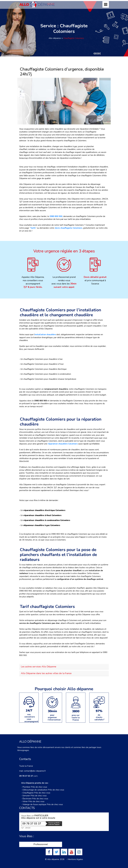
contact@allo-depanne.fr (35, 771)
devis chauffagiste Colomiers (69, 228)
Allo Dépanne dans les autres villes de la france (46, 673)
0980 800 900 (56, 216)
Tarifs (33, 228)
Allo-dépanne (55, 38)
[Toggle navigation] (106, 4)
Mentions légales (75, 859)
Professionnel (41, 844)
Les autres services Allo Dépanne (39, 667)
